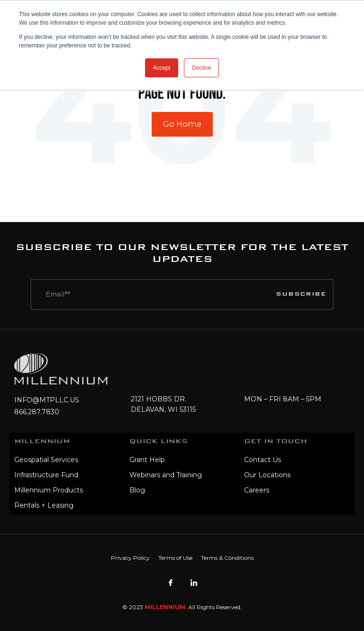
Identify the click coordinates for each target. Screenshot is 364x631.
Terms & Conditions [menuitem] (227, 558)
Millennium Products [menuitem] (49, 490)
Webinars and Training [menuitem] (166, 475)
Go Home (182, 124)
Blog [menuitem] (137, 490)
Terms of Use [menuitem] (175, 558)
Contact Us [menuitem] (263, 460)
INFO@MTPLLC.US (47, 400)
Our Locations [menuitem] (267, 475)
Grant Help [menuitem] (147, 460)
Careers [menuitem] (257, 490)
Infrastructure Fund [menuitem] (46, 475)
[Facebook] (171, 583)
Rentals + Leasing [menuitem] (44, 505)
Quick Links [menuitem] (159, 441)
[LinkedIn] (194, 583)
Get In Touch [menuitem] (276, 441)
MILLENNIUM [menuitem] (42, 441)
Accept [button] (162, 68)
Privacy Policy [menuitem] (130, 558)
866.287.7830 (37, 412)
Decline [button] (201, 68)
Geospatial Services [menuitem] (46, 460)
